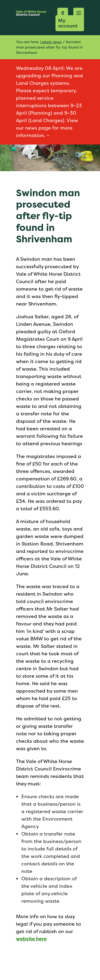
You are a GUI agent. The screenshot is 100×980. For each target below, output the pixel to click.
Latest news (51, 42)
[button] (79, 13)
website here (31, 939)
